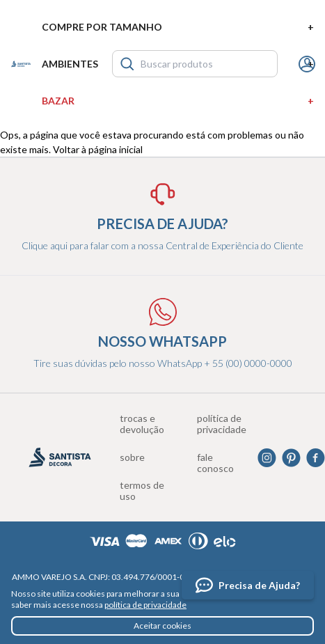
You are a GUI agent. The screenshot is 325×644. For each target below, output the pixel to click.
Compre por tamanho (178, 27)
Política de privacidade (222, 424)
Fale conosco (215, 463)
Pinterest (291, 458)
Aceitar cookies (162, 626)
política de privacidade (145, 605)
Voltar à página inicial (98, 149)
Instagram (267, 458)
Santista (21, 64)
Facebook (316, 458)
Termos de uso (142, 491)
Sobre (132, 457)
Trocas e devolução (142, 424)
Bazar (178, 101)
